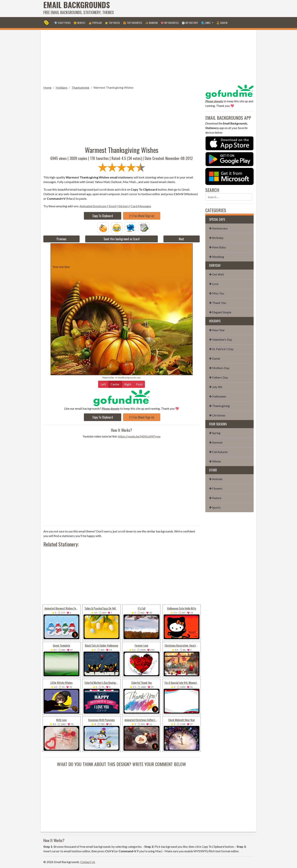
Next (181, 239)
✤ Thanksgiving (219, 406)
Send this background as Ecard (122, 239)
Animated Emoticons (93, 206)
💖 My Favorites (170, 23)
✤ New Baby (218, 247)
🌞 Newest (79, 23)
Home (47, 87)
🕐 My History (190, 23)
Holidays (62, 87)
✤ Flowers (216, 488)
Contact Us (88, 862)
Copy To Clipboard (103, 216)
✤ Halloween (218, 396)
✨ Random (151, 23)
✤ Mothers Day (219, 368)
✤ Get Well (216, 274)
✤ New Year (217, 330)
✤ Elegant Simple (220, 312)
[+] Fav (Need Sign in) (142, 216)
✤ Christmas (217, 415)
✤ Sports (215, 507)
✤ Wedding (217, 257)
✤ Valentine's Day (221, 339)
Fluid (139, 384)
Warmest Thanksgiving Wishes (113, 87)
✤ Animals (216, 479)
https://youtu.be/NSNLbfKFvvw (139, 436)
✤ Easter (215, 358)
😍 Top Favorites (132, 23)
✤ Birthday (216, 238)
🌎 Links (206, 23)
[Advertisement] (185, 9)
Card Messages (141, 206)
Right (128, 384)
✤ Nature (215, 498)
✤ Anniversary (218, 228)
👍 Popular (95, 23)
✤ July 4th (216, 387)
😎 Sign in (222, 23)
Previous (62, 239)
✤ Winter (215, 461)
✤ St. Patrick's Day (221, 349)
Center (115, 384)
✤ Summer (216, 442)
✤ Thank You (218, 303)
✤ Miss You (217, 293)
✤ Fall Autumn (218, 452)
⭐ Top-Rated (112, 23)
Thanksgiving (80, 87)
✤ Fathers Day (218, 377)
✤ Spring (215, 433)
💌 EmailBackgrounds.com (128, 378)
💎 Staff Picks (62, 23)
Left (103, 384)
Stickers (123, 206)
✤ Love (214, 284)
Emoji (112, 206)
